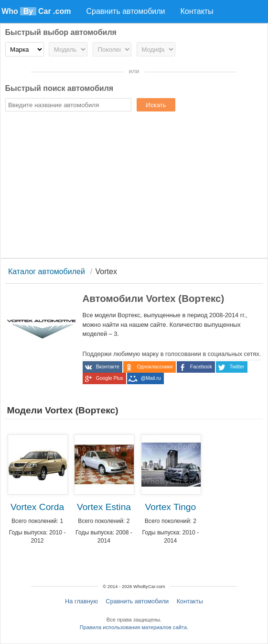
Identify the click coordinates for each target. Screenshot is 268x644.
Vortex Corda (37, 507)
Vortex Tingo (171, 507)
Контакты (190, 601)
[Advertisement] (134, 186)
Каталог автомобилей (47, 272)
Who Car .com (36, 11)
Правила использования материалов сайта (133, 627)
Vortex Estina (104, 507)
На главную (81, 601)
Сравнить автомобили (137, 601)
